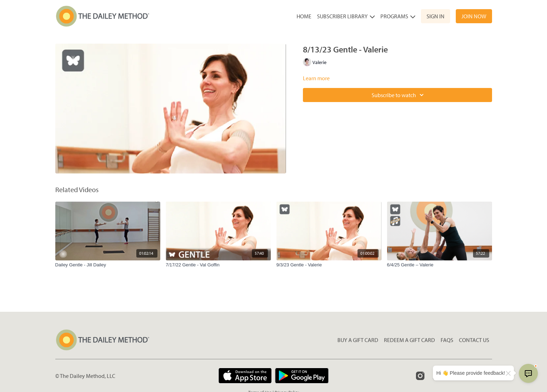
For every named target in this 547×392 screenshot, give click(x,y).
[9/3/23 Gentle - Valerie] (329, 265)
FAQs (447, 340)
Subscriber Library (346, 16)
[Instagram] (420, 376)
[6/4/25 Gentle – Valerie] (440, 265)
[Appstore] (245, 376)
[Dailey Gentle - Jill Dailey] (108, 265)
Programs (398, 16)
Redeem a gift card (409, 340)
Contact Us (474, 340)
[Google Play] (302, 376)
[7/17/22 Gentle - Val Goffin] (218, 265)
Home (304, 16)
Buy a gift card (358, 340)
